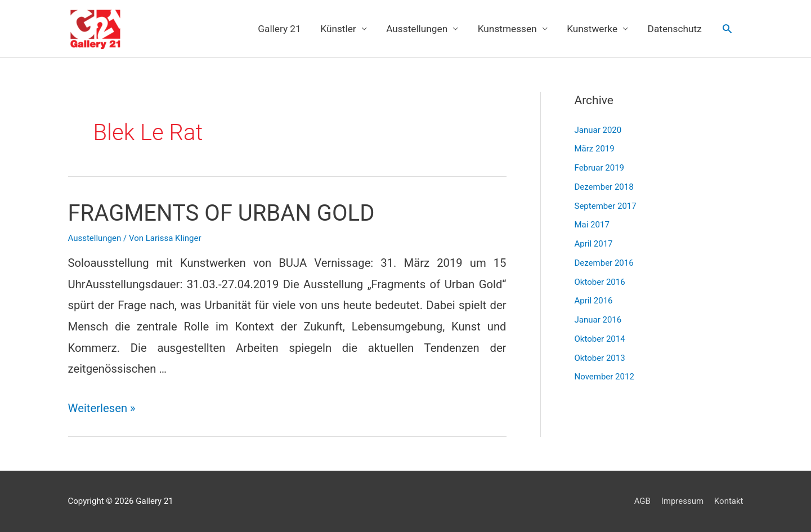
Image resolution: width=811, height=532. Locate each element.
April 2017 (594, 244)
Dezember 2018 (604, 187)
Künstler (338, 29)
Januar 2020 (598, 130)
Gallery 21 (279, 29)
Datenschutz (675, 29)
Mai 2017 (592, 225)
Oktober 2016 (600, 282)
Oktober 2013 (600, 358)
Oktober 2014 (600, 339)
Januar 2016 (598, 320)
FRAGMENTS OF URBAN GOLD (221, 213)
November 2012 (604, 377)
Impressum (682, 501)
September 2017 (606, 206)
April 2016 (594, 301)
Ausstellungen (417, 29)
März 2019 (595, 149)
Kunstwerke (592, 29)
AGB (642, 501)
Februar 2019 (600, 168)
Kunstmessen (507, 29)
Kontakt (729, 501)
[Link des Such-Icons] (727, 29)
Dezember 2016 (604, 263)
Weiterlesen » (102, 408)
